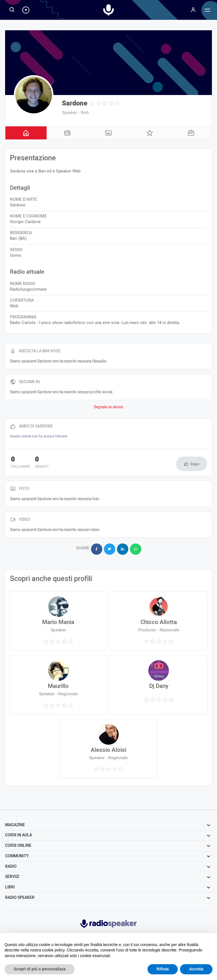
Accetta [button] (196, 969)
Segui (195, 464)
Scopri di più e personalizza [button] (40, 969)
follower (19, 463)
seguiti (38, 463)
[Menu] (193, 10)
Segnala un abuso (108, 407)
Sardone (75, 103)
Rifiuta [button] (163, 969)
